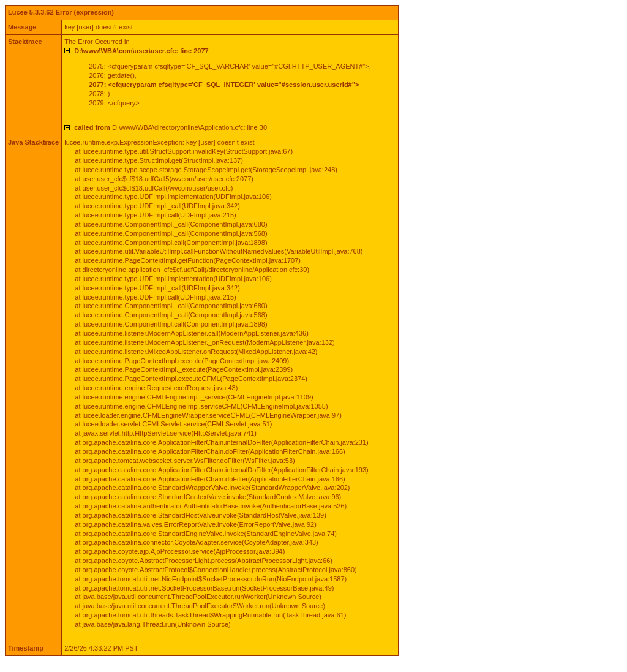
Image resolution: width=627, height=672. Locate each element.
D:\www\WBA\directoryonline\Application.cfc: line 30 (171, 127)
